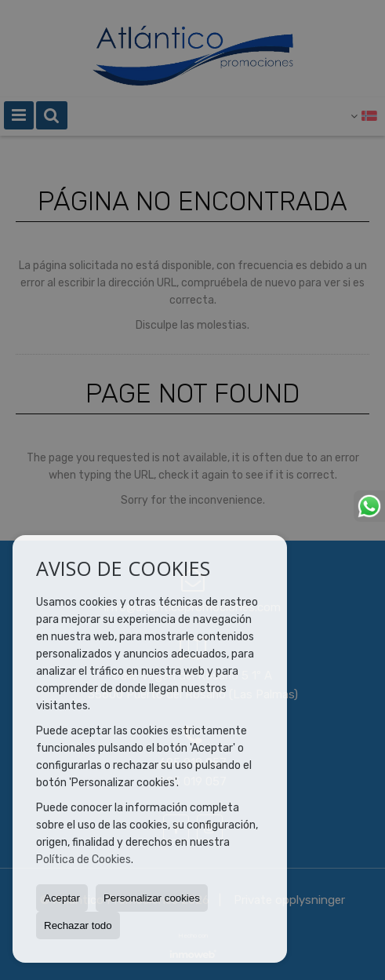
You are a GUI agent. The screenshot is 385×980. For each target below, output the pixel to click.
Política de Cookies (84, 860)
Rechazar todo (78, 925)
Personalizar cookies (152, 898)
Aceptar (62, 898)
